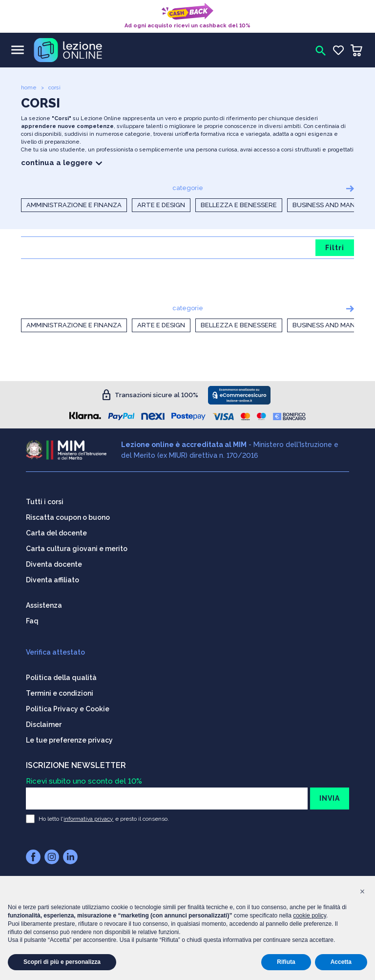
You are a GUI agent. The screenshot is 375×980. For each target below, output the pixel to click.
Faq (32, 619)
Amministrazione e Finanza (74, 205)
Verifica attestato (55, 650)
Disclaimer (44, 723)
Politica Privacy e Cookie (68, 707)
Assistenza (44, 603)
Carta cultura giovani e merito (77, 547)
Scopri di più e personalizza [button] (62, 962)
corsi (54, 88)
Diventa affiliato (52, 578)
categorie (188, 188)
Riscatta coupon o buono (68, 515)
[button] (362, 892)
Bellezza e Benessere (239, 205)
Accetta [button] (341, 962)
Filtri (335, 248)
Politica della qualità (61, 676)
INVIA (330, 796)
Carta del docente (56, 531)
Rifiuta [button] (286, 962)
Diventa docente (54, 562)
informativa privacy (88, 817)
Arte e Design (161, 205)
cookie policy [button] (310, 916)
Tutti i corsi (45, 500)
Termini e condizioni (60, 691)
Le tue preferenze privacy (69, 738)
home (29, 88)
